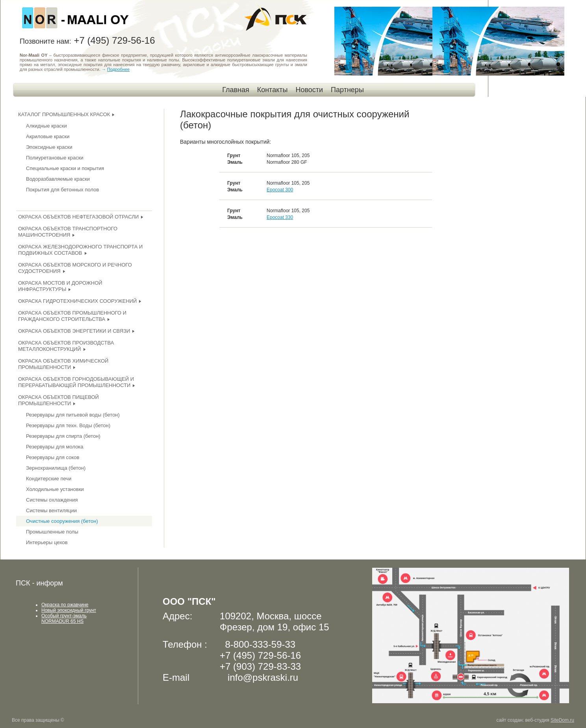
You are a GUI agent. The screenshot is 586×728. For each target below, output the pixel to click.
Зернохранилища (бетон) (56, 468)
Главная (236, 90)
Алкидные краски (46, 126)
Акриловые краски (48, 136)
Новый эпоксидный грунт (69, 610)
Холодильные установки (55, 489)
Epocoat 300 (280, 190)
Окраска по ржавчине (65, 605)
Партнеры (347, 90)
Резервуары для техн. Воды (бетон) (68, 425)
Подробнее (118, 69)
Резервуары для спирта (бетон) (63, 436)
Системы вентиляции (51, 510)
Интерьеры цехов (47, 542)
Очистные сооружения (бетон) (62, 521)
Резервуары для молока (55, 447)
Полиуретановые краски (55, 158)
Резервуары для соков (53, 457)
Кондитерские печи (49, 479)
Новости (309, 90)
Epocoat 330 (280, 217)
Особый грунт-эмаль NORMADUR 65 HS (64, 619)
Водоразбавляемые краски (58, 179)
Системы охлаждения (52, 500)
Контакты (273, 90)
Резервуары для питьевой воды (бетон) (73, 415)
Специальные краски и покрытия (65, 168)
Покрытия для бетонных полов (62, 190)
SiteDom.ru (562, 720)
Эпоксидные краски (49, 147)
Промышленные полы (52, 532)
